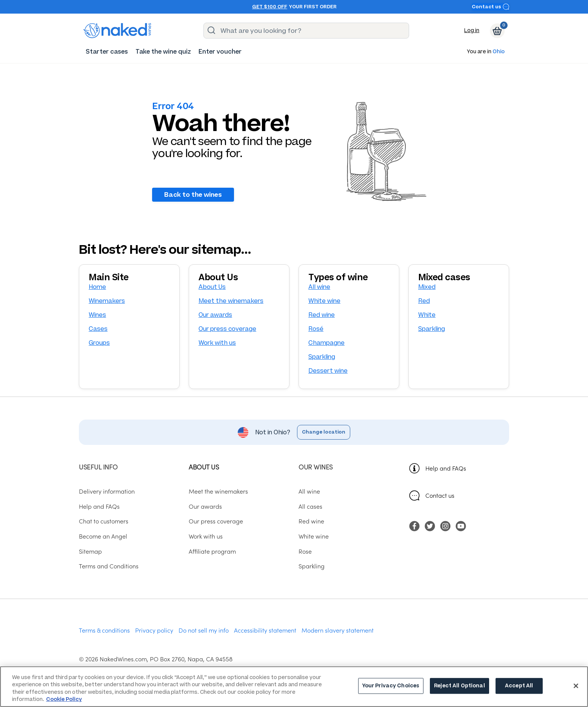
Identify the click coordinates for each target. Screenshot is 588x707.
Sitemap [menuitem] (90, 551)
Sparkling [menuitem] (312, 566)
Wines (97, 315)
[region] (294, 687)
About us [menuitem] (204, 467)
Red (424, 301)
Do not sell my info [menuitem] (204, 630)
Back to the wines (193, 195)
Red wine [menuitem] (311, 521)
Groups (99, 343)
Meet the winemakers (231, 301)
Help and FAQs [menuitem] (99, 506)
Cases (98, 329)
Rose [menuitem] (305, 551)
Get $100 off (270, 7)
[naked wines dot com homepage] (117, 31)
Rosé (316, 329)
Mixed (427, 287)
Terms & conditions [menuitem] (104, 630)
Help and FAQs (446, 468)
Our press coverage (227, 329)
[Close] (576, 686)
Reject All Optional (459, 686)
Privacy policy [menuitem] (154, 630)
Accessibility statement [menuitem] (265, 630)
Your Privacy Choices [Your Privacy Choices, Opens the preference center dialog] (391, 686)
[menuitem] (107, 52)
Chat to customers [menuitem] (104, 521)
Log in (472, 30)
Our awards (215, 315)
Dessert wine (328, 371)
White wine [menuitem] (314, 536)
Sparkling (322, 357)
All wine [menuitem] (309, 491)
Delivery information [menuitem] (107, 491)
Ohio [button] (499, 52)
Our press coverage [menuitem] (216, 521)
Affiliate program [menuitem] (212, 551)
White (427, 315)
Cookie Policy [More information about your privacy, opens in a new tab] (64, 699)
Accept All (519, 686)
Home (97, 287)
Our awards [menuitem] (205, 506)
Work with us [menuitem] (206, 536)
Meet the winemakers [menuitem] (218, 491)
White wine (324, 301)
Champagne (326, 343)
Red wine (322, 315)
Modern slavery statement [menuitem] (338, 630)
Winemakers (107, 301)
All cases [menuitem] (310, 506)
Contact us (491, 7)
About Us (212, 287)
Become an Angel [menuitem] (103, 536)
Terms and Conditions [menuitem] (109, 566)
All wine (319, 287)
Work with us (217, 343)
